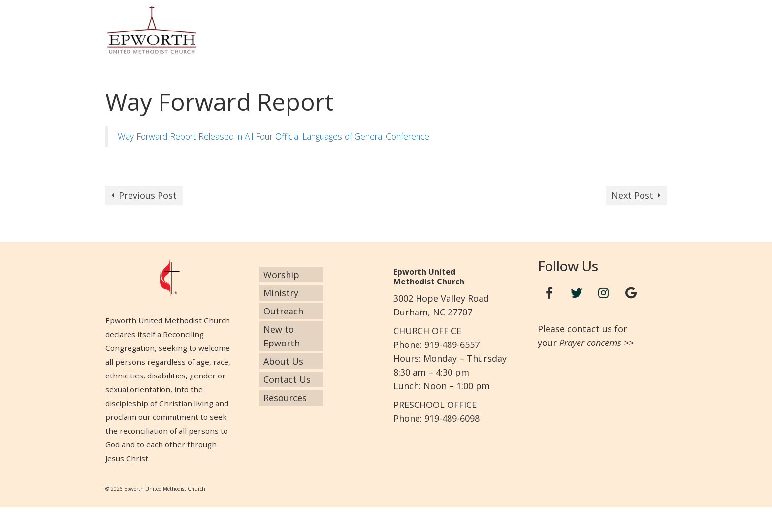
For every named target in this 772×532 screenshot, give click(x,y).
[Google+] (631, 293)
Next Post (632, 195)
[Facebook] (549, 293)
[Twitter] (577, 293)
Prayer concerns (590, 343)
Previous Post (148, 195)
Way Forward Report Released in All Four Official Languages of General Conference (273, 136)
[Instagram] (604, 293)
